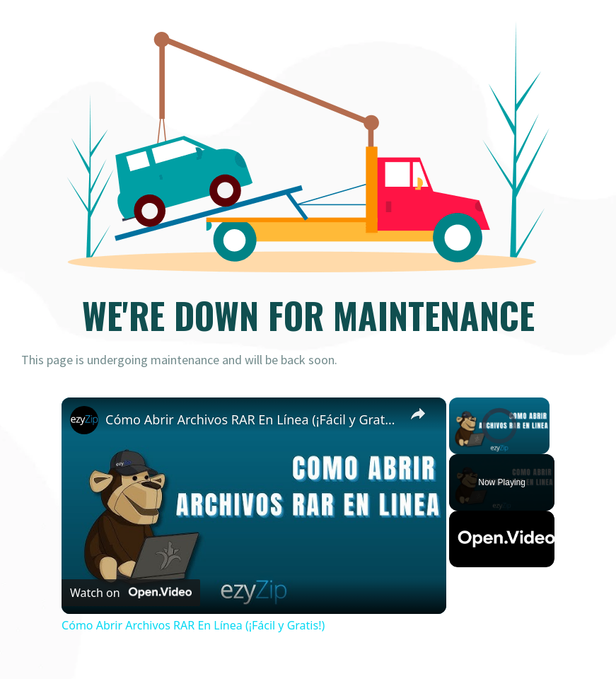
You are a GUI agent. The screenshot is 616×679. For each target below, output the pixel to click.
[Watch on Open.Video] (131, 593)
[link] (84, 420)
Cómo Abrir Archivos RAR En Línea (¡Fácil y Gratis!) (252, 419)
